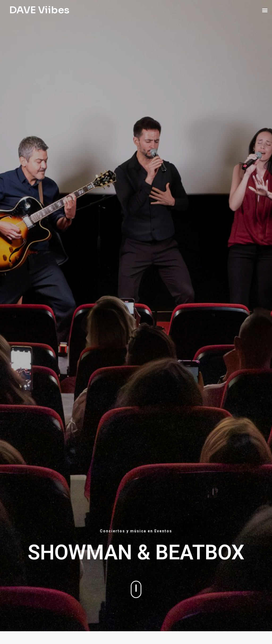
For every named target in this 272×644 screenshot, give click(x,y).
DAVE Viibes (39, 10)
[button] (265, 10)
